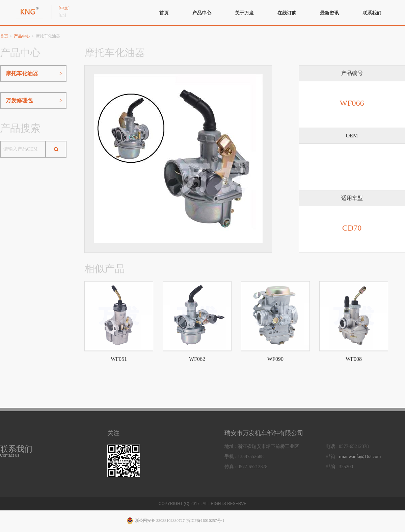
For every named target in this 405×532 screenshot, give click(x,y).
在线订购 (287, 13)
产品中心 (202, 13)
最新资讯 (329, 13)
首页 (164, 13)
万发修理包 (34, 101)
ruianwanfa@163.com (360, 457)
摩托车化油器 (34, 74)
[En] (62, 15)
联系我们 (372, 13)
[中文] (64, 8)
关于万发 (244, 13)
